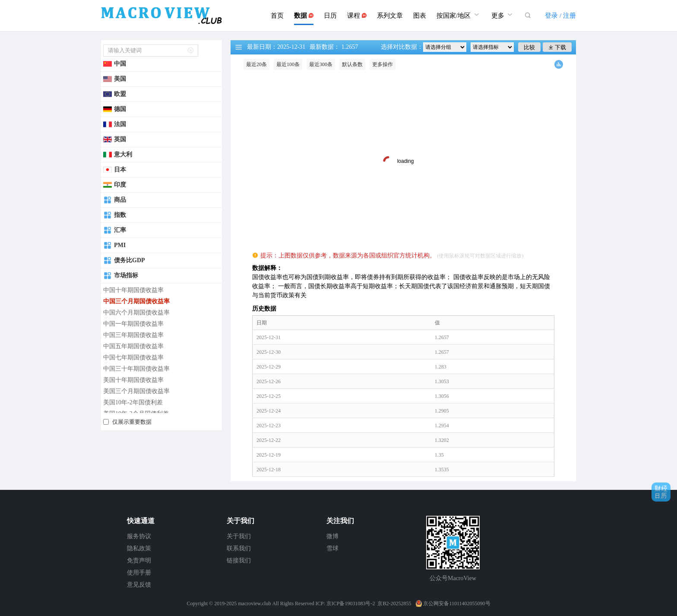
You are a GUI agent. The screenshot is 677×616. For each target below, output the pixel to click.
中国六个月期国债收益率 (136, 313)
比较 (529, 47)
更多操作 (383, 64)
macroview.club (254, 603)
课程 (357, 16)
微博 (332, 536)
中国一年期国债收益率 (133, 324)
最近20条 (256, 64)
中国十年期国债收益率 (133, 290)
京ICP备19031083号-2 (351, 603)
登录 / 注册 (560, 16)
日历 (330, 16)
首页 (277, 16)
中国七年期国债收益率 (133, 357)
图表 (420, 16)
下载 (557, 47)
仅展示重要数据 (132, 422)
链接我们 (239, 560)
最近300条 (321, 64)
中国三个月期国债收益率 (136, 301)
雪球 (332, 548)
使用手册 (139, 573)
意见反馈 (139, 585)
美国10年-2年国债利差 (133, 402)
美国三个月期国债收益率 (136, 391)
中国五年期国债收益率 (133, 346)
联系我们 (239, 548)
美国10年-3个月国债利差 (136, 414)
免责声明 (139, 560)
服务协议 (139, 536)
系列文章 (390, 16)
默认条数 (352, 64)
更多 (503, 14)
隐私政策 (139, 548)
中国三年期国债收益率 (133, 335)
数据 (304, 16)
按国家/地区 (459, 14)
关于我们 (239, 536)
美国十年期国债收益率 (133, 380)
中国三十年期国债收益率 (136, 369)
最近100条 (288, 64)
